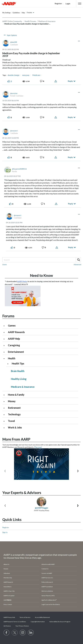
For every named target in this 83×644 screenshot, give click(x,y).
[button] (80, 4)
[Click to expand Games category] (5, 326)
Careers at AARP (47, 573)
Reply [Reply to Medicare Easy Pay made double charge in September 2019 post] (70, 81)
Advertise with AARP (48, 564)
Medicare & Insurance (23, 387)
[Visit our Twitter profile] (15, 633)
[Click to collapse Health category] (5, 359)
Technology (14, 414)
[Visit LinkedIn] (31, 633)
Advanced (77, 264)
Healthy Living (19, 379)
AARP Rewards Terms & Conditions (15, 622)
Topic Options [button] (12, 35)
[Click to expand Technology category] (5, 415)
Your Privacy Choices (22, 626)
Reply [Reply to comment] (70, 117)
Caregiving (14, 345)
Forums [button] (29, 13)
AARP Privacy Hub (9, 617)
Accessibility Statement (42, 617)
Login (68, 4)
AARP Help (14, 339)
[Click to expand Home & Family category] (5, 395)
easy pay (26, 75)
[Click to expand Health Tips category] (9, 364)
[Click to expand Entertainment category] (5, 352)
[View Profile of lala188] (14, 42)
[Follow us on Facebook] (7, 633)
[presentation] (5, 470)
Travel (11, 421)
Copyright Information (38, 622)
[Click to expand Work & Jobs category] (5, 428)
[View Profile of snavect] (14, 131)
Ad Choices (7, 626)
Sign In (5, 532)
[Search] (41, 260)
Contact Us (45, 569)
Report (56, 81)
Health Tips (18, 363)
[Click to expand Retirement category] (5, 408)
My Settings (6, 13)
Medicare (36, 75)
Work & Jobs (15, 427)
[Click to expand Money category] (5, 402)
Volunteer (7, 573)
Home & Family (16, 395)
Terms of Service (25, 617)
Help (23, 13)
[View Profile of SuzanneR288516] (19, 169)
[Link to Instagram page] (23, 633)
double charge (13, 75)
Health (12, 358)
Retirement (14, 408)
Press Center (8, 604)
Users (5, 264)
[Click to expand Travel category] (5, 421)
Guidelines (16, 13)
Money (12, 401)
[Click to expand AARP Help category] (5, 339)
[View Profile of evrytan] (14, 93)
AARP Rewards (16, 332)
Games (12, 326)
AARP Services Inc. (47, 578)
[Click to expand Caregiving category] (5, 346)
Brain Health (18, 371)
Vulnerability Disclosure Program (60, 622)
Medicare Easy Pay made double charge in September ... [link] (27, 24)
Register (6, 527)
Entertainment (16, 352)
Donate (6, 569)
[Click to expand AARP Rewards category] (5, 332)
